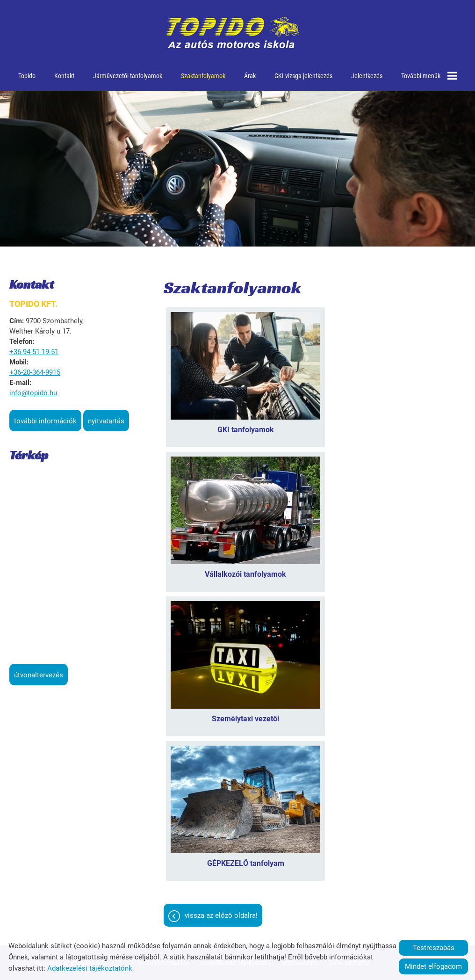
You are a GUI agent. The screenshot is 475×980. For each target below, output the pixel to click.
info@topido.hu (33, 393)
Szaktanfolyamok (203, 76)
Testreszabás (434, 948)
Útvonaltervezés (39, 675)
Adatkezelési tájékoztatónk (90, 968)
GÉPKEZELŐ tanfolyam (246, 863)
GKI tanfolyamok (246, 430)
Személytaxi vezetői (245, 719)
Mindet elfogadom (433, 966)
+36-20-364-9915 (35, 372)
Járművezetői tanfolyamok (128, 76)
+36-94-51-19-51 (34, 352)
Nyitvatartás (106, 421)
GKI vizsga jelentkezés (303, 76)
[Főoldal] (232, 33)
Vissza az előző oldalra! (221, 915)
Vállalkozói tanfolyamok (245, 574)
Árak (250, 76)
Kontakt (64, 76)
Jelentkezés (367, 76)
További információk (45, 421)
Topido (27, 76)
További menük (429, 76)
